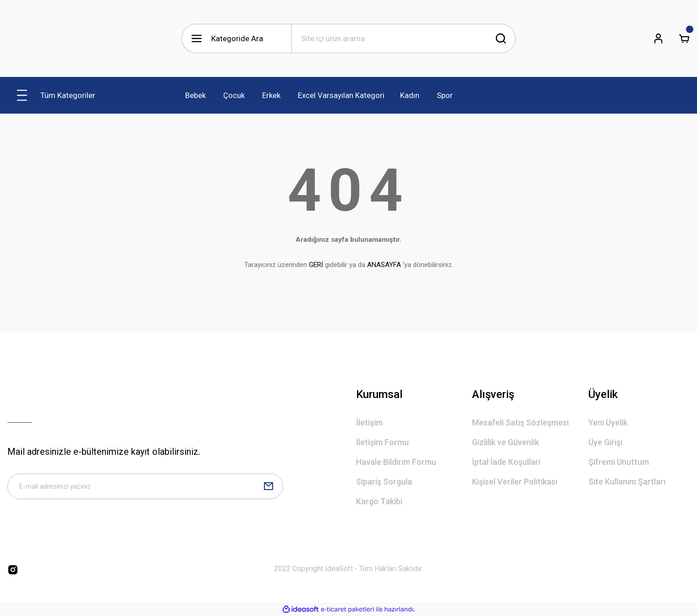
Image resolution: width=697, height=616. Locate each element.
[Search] (403, 38)
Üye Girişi (605, 442)
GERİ (316, 265)
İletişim (369, 422)
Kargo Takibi (379, 501)
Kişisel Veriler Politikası (515, 482)
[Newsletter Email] (145, 488)
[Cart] (684, 38)
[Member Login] (659, 38)
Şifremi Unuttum (619, 462)
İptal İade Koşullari (506, 462)
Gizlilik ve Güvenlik (505, 442)
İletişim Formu (382, 442)
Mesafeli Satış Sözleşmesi (520, 422)
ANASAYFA (384, 265)
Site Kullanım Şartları (627, 482)
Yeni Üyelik (608, 422)
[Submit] (269, 488)
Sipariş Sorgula (384, 482)
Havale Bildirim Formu (396, 462)
